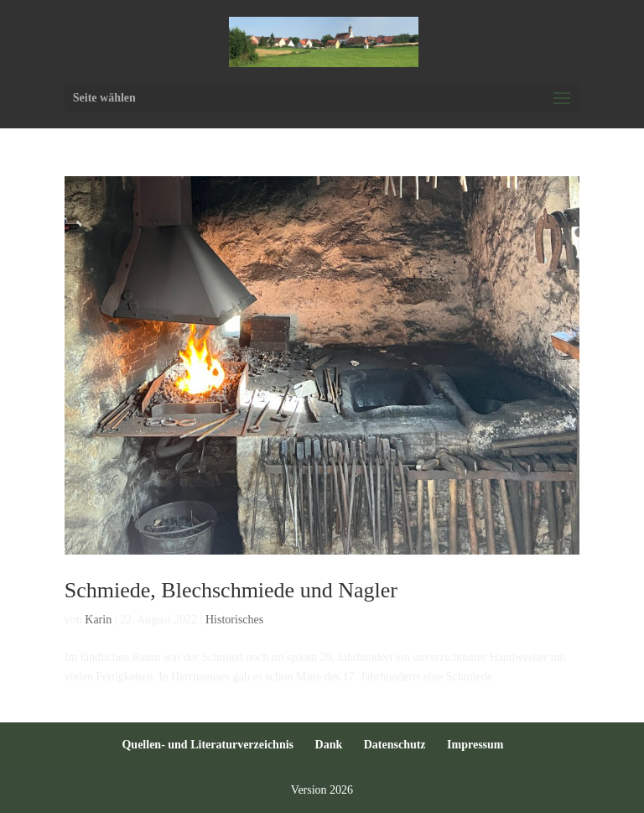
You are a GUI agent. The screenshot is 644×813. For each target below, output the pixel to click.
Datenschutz (395, 745)
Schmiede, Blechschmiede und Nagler (231, 590)
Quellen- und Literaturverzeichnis (208, 745)
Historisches (234, 620)
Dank (329, 745)
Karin (98, 620)
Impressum (475, 745)
